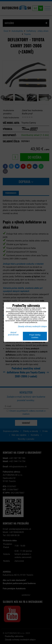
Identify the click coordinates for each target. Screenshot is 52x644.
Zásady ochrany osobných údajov (32, 327)
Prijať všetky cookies (35, 336)
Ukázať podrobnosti (13, 334)
